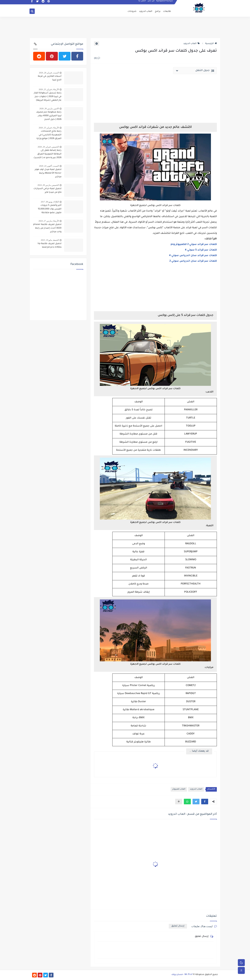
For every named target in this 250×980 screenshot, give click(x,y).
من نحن (151, 3)
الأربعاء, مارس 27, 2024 (49, 221)
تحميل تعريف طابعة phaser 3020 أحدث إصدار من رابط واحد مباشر (47, 228)
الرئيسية (211, 44)
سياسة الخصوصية (165, 3)
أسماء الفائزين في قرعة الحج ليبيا (50, 78)
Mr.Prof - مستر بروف (182, 975)
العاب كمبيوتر (179, 789)
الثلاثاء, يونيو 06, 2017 (50, 202)
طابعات (167, 11)
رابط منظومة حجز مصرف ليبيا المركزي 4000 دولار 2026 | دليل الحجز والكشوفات (49, 116)
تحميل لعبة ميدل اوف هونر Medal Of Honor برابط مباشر (48, 173)
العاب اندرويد (146, 11)
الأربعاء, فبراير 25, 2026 (49, 89)
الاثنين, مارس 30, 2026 (49, 109)
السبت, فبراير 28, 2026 (49, 73)
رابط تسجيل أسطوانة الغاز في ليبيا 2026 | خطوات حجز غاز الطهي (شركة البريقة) (48, 97)
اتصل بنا (142, 3)
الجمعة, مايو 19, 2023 (50, 240)
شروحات (132, 11)
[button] (205, 802)
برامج (158, 11)
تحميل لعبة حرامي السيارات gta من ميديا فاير (47, 191)
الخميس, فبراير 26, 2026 (48, 147)
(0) (97, 58)
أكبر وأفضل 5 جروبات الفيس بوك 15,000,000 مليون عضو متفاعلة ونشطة (50, 209)
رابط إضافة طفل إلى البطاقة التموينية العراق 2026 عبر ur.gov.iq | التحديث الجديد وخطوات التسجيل (47, 154)
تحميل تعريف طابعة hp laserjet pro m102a (50, 246)
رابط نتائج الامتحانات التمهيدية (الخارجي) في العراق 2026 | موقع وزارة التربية (49, 135)
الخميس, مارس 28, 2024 (48, 185)
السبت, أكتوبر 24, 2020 (49, 166)
